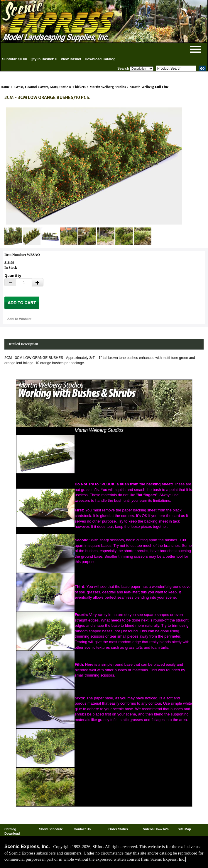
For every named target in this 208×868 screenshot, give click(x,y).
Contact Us (82, 829)
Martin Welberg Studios (108, 87)
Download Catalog (100, 59)
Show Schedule (51, 829)
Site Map (184, 829)
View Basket (71, 59)
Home (5, 87)
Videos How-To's (156, 829)
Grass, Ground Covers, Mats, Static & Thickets (50, 87)
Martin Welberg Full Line (149, 87)
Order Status (118, 829)
